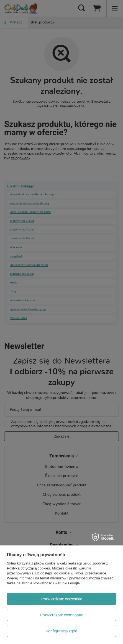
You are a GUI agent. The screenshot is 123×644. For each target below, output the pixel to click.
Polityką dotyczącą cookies (28, 568)
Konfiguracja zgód (61, 631)
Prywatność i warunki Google (57, 583)
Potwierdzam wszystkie (62, 599)
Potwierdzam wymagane (62, 615)
